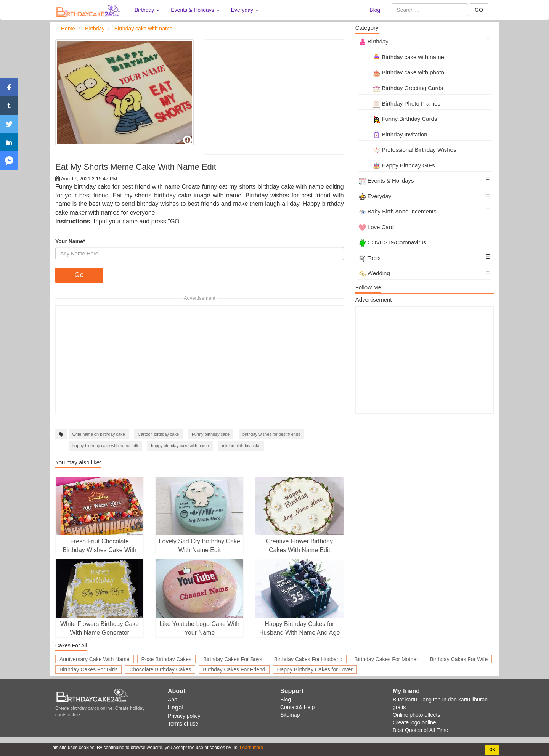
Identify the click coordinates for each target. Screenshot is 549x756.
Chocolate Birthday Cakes (160, 669)
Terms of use (183, 724)
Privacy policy (184, 716)
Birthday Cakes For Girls (88, 669)
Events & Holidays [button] (195, 10)
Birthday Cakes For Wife (459, 659)
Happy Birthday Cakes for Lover (315, 669)
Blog (375, 10)
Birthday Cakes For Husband (308, 659)
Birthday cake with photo (401, 72)
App (173, 700)
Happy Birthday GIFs (397, 165)
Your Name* (70, 241)
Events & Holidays (386, 181)
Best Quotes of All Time (421, 730)
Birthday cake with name (401, 57)
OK (492, 750)
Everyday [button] (245, 10)
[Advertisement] (274, 97)
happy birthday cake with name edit (105, 446)
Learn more (251, 748)
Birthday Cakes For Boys (233, 659)
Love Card (376, 227)
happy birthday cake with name (180, 446)
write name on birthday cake (99, 434)
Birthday (374, 41)
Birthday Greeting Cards (401, 88)
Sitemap (290, 715)
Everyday (375, 196)
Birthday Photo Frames (400, 104)
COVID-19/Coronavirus (392, 242)
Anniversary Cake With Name (95, 659)
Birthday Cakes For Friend (234, 669)
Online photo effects (416, 715)
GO (479, 10)
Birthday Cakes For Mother (386, 659)
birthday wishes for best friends (271, 434)
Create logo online (414, 722)
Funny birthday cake (211, 434)
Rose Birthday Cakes (167, 659)
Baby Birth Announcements (398, 211)
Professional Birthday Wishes (408, 150)
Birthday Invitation (393, 134)
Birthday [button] (147, 10)
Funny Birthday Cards (398, 119)
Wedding (374, 273)
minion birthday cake (241, 446)
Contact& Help (297, 707)
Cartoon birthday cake (158, 434)
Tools (370, 258)
